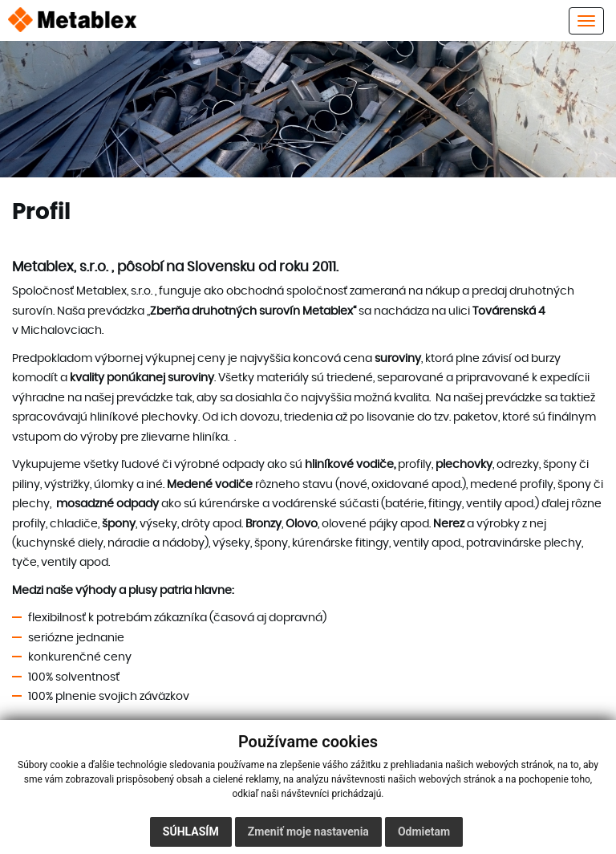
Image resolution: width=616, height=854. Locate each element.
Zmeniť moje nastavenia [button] (308, 832)
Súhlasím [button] (191, 832)
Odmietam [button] (424, 832)
